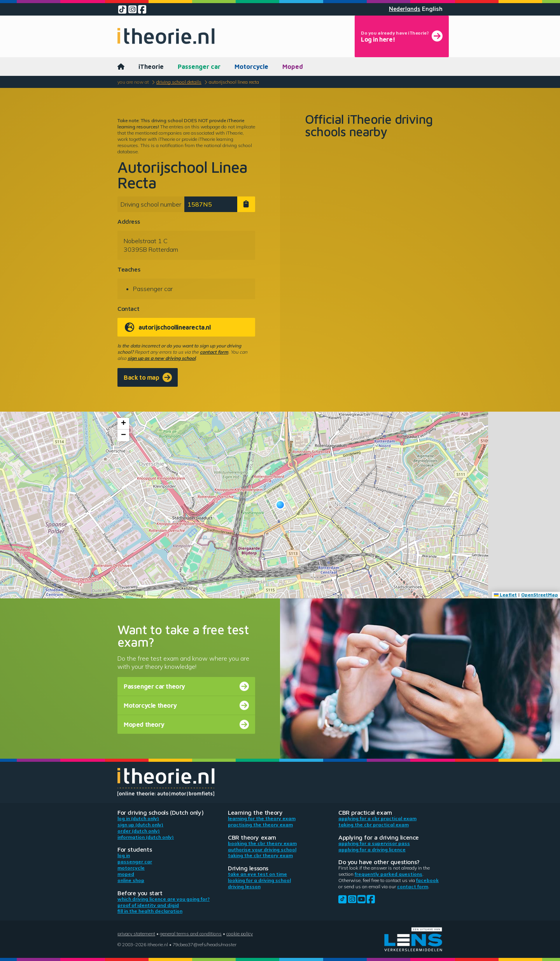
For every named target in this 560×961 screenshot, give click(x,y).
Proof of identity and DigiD (148, 905)
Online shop (131, 880)
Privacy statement (136, 934)
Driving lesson (244, 886)
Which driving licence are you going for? (164, 899)
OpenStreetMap (540, 595)
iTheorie (151, 67)
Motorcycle (251, 67)
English (432, 9)
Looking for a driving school (259, 880)
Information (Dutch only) (146, 837)
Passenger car (199, 67)
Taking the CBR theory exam (260, 855)
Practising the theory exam (260, 825)
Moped (293, 67)
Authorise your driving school (262, 850)
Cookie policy (240, 934)
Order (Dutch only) (139, 831)
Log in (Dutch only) (138, 818)
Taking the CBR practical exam (374, 825)
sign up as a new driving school (162, 358)
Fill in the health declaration (150, 911)
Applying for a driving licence (372, 850)
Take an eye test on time (257, 874)
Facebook (427, 880)
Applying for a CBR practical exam (377, 818)
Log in (124, 855)
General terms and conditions (191, 934)
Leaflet (505, 595)
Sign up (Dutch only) (140, 825)
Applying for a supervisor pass (374, 843)
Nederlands (405, 9)
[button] (280, 505)
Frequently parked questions (388, 874)
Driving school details (179, 82)
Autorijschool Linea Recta (234, 82)
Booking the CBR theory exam (262, 843)
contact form (214, 352)
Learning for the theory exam (262, 818)
